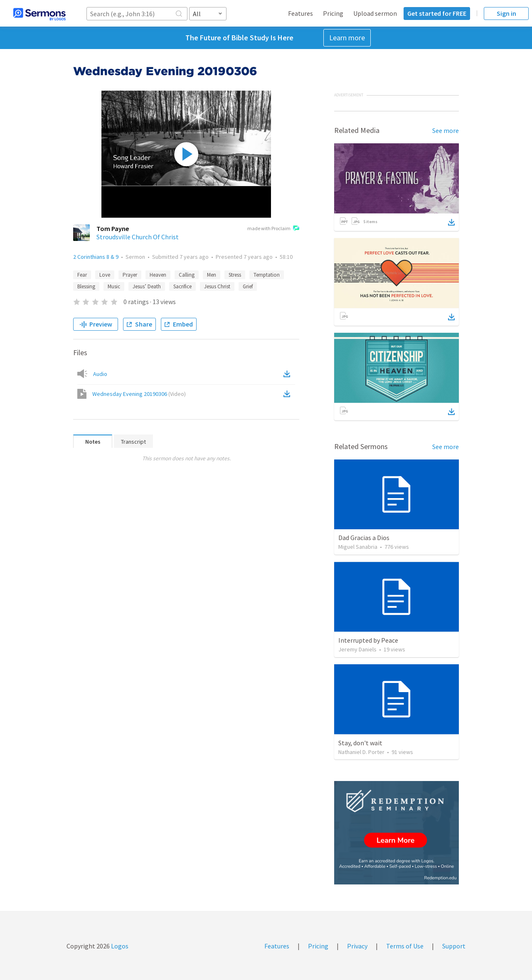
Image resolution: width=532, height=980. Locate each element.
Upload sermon (375, 13)
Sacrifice (182, 286)
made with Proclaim (273, 229)
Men (212, 275)
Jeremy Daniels (357, 649)
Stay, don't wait (360, 743)
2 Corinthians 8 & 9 (96, 257)
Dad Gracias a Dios (364, 538)
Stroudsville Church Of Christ (138, 237)
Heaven (158, 275)
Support (454, 946)
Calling (187, 275)
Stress (235, 275)
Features (300, 13)
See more (446, 130)
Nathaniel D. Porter (361, 752)
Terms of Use (405, 946)
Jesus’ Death (147, 286)
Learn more (347, 38)
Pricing (333, 13)
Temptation (267, 275)
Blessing (86, 286)
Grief (248, 286)
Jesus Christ (217, 286)
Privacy (357, 946)
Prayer (130, 275)
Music (114, 286)
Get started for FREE (437, 13)
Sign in (506, 13)
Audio (100, 374)
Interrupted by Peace (368, 640)
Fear (82, 275)
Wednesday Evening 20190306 (139, 394)
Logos (119, 946)
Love (105, 275)
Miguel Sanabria (358, 547)
